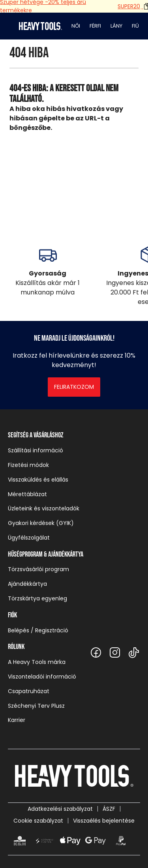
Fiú (135, 26)
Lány (116, 26)
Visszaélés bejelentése (104, 821)
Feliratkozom (74, 387)
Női (76, 26)
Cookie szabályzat (38, 821)
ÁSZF (109, 809)
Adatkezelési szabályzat (60, 809)
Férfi (95, 26)
